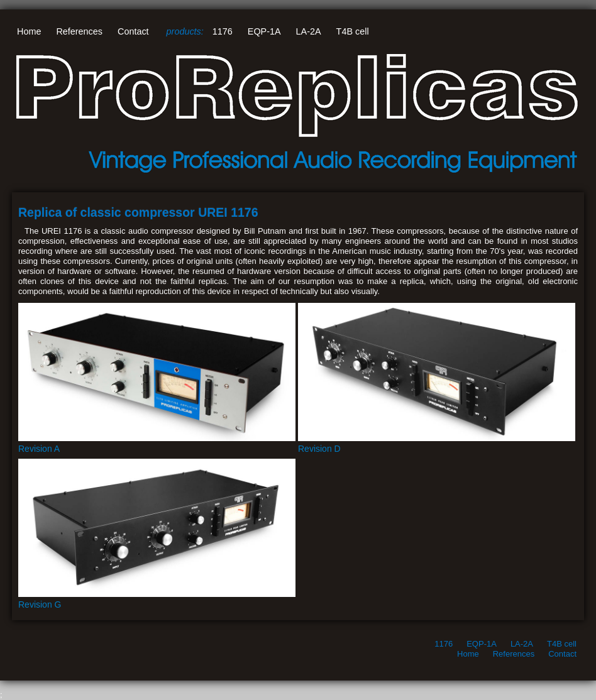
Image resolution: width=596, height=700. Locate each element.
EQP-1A (264, 31)
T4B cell (353, 31)
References (79, 31)
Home (29, 31)
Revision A (157, 378)
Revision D (437, 378)
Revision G (157, 534)
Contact (133, 31)
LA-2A (309, 31)
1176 (223, 31)
